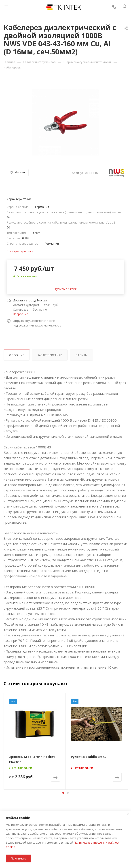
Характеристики (50, 355)
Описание (17, 355)
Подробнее (21, 314)
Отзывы (81, 355)
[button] (63, 793)
